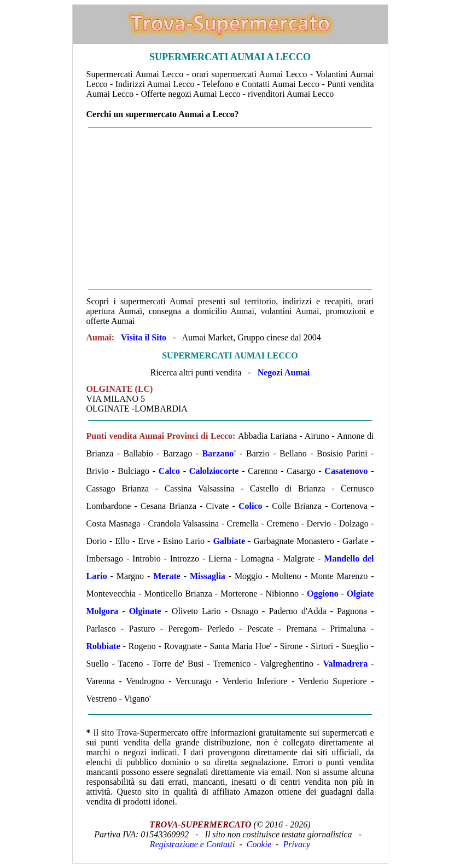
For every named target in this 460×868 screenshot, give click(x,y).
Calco (169, 471)
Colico (251, 506)
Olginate (145, 611)
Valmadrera (345, 664)
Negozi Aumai (284, 372)
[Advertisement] (230, 209)
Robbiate (103, 646)
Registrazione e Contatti (193, 844)
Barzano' (219, 453)
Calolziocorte (214, 471)
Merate (167, 576)
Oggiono (323, 594)
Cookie (259, 844)
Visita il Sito (144, 337)
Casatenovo (346, 471)
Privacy (296, 844)
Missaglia (208, 576)
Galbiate (229, 541)
